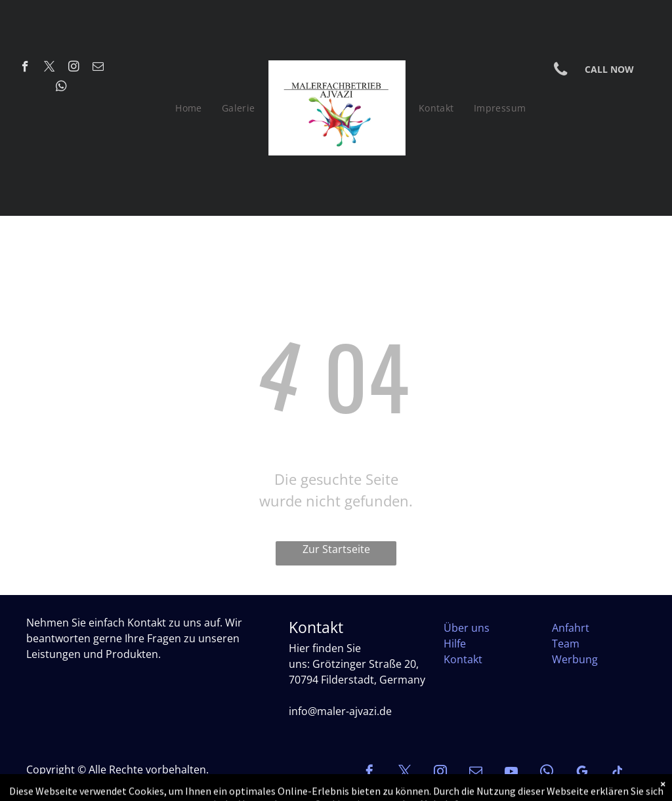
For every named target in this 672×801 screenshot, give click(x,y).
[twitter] (50, 68)
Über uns (467, 628)
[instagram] (74, 68)
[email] (98, 68)
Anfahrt (571, 628)
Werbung (575, 659)
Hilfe (455, 644)
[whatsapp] (61, 88)
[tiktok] (618, 773)
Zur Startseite (336, 549)
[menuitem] (189, 108)
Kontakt (463, 659)
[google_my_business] (582, 773)
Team (566, 644)
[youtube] (511, 773)
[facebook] (25, 68)
